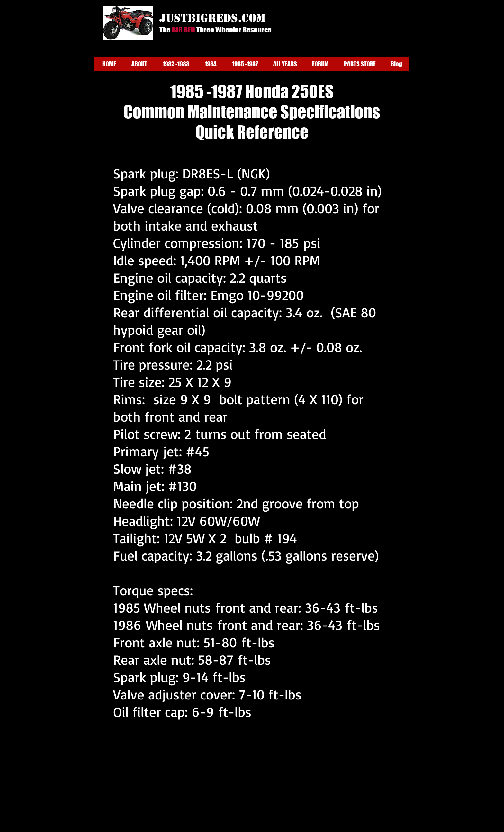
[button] (139, 64)
